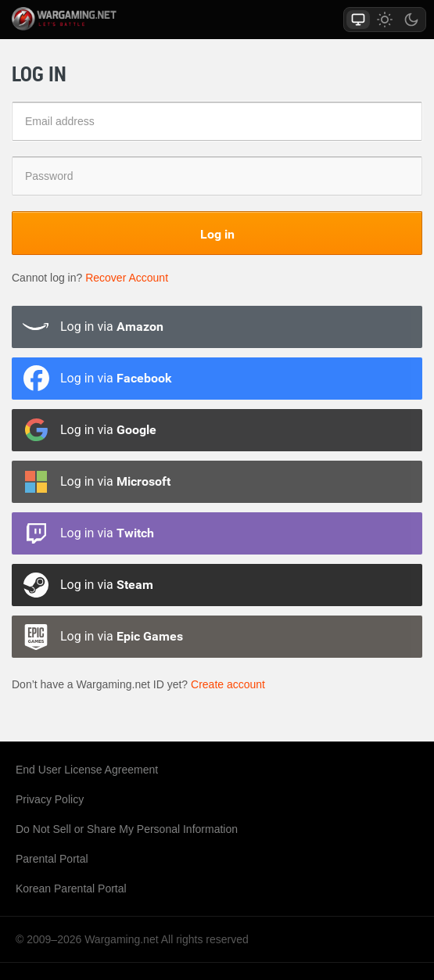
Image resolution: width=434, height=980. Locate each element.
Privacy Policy (50, 799)
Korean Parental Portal (71, 888)
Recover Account (127, 278)
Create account (228, 684)
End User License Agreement (87, 770)
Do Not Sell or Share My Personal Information (127, 829)
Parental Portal (52, 859)
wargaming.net (81, 19)
